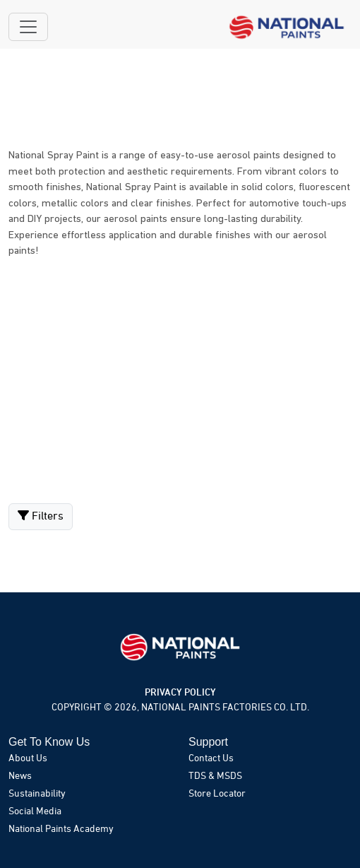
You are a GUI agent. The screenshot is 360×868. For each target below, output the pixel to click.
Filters (41, 516)
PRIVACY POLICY (180, 693)
